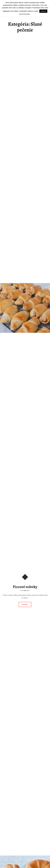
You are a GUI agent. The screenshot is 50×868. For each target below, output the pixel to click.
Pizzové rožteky (25, 587)
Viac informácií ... (25, 14)
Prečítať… (26, 604)
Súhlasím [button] (43, 11)
